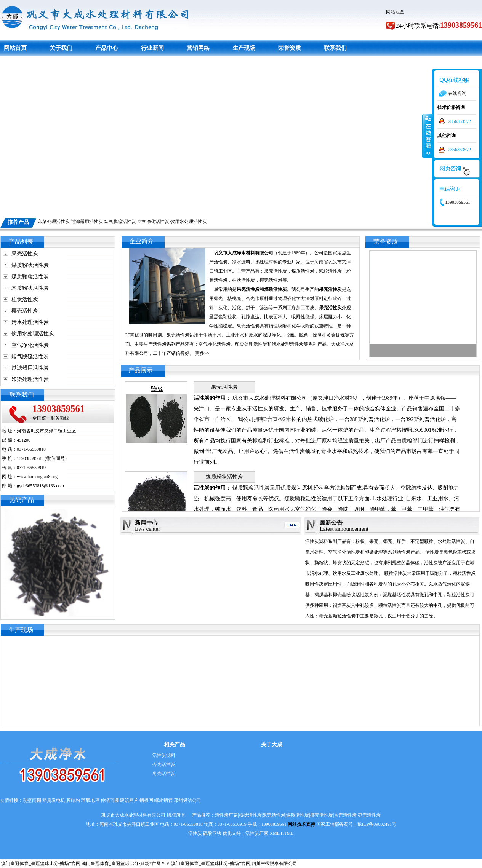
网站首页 (15, 48)
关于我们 (61, 48)
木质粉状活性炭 (30, 288)
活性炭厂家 (257, 833)
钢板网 (146, 800)
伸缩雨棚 (110, 800)
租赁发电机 (54, 800)
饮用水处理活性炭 (189, 222)
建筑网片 (129, 800)
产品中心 (107, 48)
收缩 (428, 136)
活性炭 (195, 833)
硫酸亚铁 (212, 833)
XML (274, 833)
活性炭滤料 (164, 755)
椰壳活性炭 (25, 311)
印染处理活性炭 (54, 222)
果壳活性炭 (25, 254)
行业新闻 (152, 48)
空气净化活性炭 (153, 222)
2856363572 (460, 121)
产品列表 (21, 242)
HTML (287, 833)
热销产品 (22, 500)
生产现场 (244, 48)
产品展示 (141, 370)
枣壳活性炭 (164, 774)
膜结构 (73, 800)
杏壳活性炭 (164, 764)
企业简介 (141, 241)
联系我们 (335, 48)
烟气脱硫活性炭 (120, 222)
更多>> (202, 353)
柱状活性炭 (25, 299)
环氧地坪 (90, 800)
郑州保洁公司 (187, 800)
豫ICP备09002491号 (377, 824)
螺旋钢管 (163, 800)
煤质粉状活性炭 (30, 265)
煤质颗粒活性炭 (30, 277)
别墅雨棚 (32, 800)
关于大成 (272, 744)
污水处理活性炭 (30, 322)
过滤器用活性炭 (87, 222)
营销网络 (198, 48)
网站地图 (395, 12)
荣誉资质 (290, 48)
